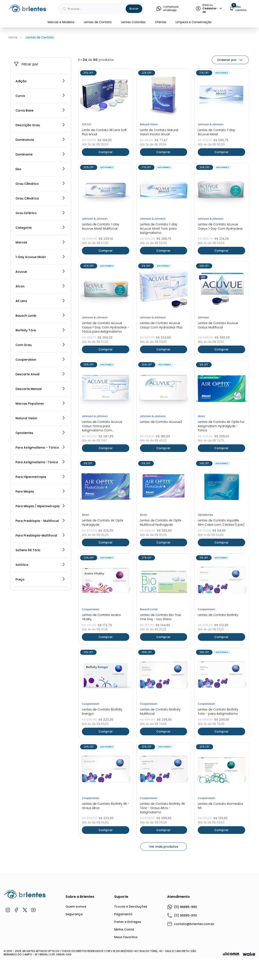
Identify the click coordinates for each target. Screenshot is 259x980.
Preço (40, 634)
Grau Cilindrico (40, 238)
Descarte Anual (40, 429)
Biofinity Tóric (40, 385)
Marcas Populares (40, 458)
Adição (40, 136)
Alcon (40, 341)
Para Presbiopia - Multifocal (40, 575)
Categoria (40, 282)
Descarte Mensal (40, 443)
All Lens (40, 356)
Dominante (40, 209)
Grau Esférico (40, 268)
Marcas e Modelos (61, 22)
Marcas (40, 297)
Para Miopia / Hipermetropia (40, 561)
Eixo (40, 224)
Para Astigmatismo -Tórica (40, 517)
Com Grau (40, 400)
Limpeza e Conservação (194, 22)
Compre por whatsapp (167, 8)
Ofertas (161, 22)
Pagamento (123, 969)
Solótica (40, 619)
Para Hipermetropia (40, 531)
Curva (40, 150)
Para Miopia (40, 546)
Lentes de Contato (98, 22)
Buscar (134, 9)
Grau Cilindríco (40, 253)
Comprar (106, 207)
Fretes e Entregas (128, 976)
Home (13, 37)
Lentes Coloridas (133, 22)
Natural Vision (40, 473)
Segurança (74, 969)
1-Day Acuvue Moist (40, 312)
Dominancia (40, 194)
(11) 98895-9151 (182, 962)
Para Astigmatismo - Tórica (40, 502)
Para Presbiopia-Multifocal (40, 590)
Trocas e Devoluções (131, 961)
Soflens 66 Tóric (40, 605)
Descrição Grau (40, 180)
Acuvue (40, 326)
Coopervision (40, 414)
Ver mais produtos (164, 901)
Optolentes (40, 487)
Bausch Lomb (40, 370)
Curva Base (40, 165)
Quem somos (76, 961)
